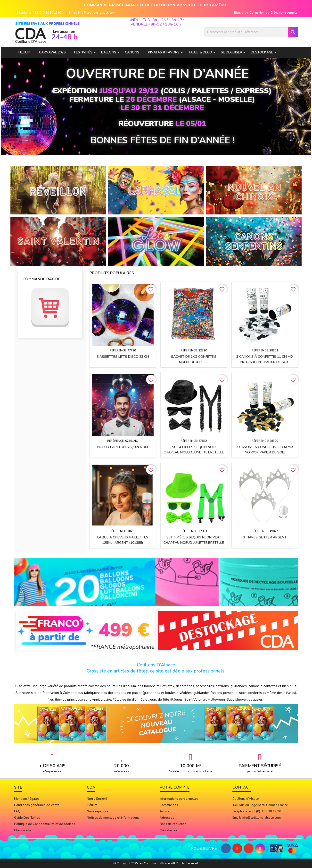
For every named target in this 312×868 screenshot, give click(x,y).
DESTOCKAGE (262, 52)
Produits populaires (112, 273)
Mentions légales (27, 799)
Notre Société (97, 799)
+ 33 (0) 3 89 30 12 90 (47, 13)
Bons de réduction (173, 824)
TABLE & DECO (200, 52)
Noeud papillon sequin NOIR (123, 447)
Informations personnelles (179, 799)
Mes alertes (168, 830)
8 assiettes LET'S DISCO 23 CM (123, 357)
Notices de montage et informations (113, 818)
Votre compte (175, 787)
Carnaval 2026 (52, 52)
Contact (242, 787)
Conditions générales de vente (37, 805)
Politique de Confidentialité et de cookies (45, 824)
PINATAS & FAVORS (164, 52)
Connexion (257, 13)
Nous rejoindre (98, 811)
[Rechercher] (251, 32)
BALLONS (109, 52)
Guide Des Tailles (27, 818)
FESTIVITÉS (83, 52)
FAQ (17, 811)
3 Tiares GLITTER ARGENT (265, 537)
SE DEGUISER (231, 52)
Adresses (167, 818)
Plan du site (23, 830)
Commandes (169, 805)
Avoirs (164, 811)
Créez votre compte (284, 13)
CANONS (132, 52)
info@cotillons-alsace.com (97, 13)
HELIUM (24, 52)
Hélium (92, 805)
